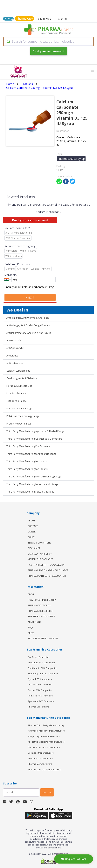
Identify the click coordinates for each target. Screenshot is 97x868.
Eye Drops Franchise (38, 657)
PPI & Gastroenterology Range (23, 416)
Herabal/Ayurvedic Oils (19, 386)
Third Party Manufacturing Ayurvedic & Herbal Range (35, 431)
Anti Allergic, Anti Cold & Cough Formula (28, 325)
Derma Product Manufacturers (44, 747)
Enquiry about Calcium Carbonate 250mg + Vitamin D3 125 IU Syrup (30, 287)
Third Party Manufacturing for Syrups (27, 461)
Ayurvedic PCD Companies (42, 701)
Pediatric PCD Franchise (40, 696)
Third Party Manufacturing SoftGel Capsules (30, 492)
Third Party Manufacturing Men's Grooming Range (34, 477)
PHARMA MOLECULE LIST (41, 611)
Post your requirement (49, 51)
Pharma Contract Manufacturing (45, 769)
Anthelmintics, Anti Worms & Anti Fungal (28, 318)
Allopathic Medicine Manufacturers (46, 742)
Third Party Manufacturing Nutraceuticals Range (32, 484)
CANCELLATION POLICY (40, 554)
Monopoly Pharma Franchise (43, 673)
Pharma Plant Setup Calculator (47, 576)
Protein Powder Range (19, 424)
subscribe (47, 793)
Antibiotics (12, 356)
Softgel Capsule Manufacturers (44, 736)
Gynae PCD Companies (40, 679)
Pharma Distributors (38, 707)
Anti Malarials (14, 340)
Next (30, 297)
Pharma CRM (25, 19)
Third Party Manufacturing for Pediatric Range (31, 454)
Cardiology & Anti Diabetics (22, 378)
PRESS (31, 633)
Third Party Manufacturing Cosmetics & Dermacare (34, 439)
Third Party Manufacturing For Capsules (28, 446)
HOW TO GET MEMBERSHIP (42, 600)
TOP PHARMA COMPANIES (41, 616)
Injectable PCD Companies (42, 662)
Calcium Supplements (18, 371)
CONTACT (33, 526)
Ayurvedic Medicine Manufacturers (46, 731)
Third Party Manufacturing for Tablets (27, 469)
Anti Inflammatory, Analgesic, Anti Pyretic (29, 333)
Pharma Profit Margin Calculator (48, 570)
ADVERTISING (35, 622)
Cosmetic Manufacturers (41, 753)
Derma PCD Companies (40, 690)
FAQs (30, 627)
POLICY (32, 537)
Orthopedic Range (17, 401)
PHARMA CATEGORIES (39, 605)
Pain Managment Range (19, 409)
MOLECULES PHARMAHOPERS (43, 638)
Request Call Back (74, 859)
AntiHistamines (15, 363)
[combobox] (48, 41)
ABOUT (31, 521)
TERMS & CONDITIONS (39, 543)
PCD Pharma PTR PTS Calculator (46, 565)
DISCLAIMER (34, 548)
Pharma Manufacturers (40, 764)
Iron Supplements (16, 393)
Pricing (9, 19)
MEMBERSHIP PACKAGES (40, 559)
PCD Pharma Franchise (40, 685)
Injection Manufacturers (40, 758)
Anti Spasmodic (15, 348)
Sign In (62, 19)
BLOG (31, 594)
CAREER (32, 532)
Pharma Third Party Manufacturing (46, 725)
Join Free (45, 19)
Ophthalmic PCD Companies (42, 668)
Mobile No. (11, 275)
